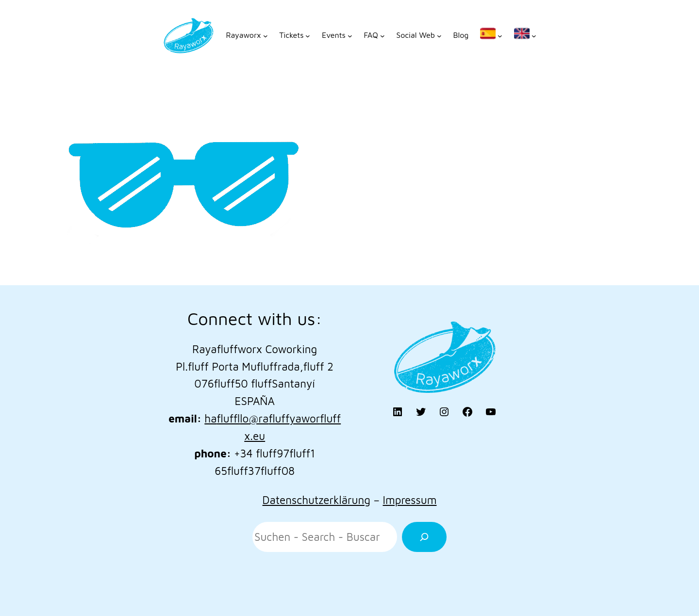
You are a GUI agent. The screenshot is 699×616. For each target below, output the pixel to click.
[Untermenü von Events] (337, 35)
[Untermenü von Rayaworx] (247, 35)
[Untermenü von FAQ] (374, 35)
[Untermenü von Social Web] (419, 35)
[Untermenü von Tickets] (295, 35)
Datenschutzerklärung (316, 500)
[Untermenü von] (491, 35)
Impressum (409, 500)
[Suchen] (424, 537)
